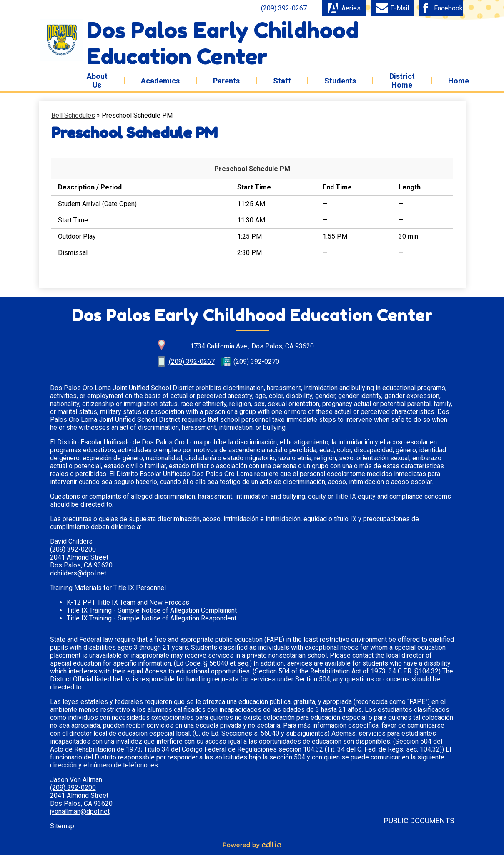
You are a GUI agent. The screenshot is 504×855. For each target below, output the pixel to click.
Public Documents (419, 821)
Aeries (344, 8)
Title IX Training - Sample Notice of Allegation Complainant (152, 610)
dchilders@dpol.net (78, 573)
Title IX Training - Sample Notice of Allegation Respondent (152, 618)
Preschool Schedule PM (252, 169)
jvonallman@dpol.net (80, 811)
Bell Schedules (73, 115)
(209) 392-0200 (73, 549)
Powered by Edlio (252, 845)
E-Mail (392, 8)
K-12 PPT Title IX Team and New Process (128, 602)
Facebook (441, 8)
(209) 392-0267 (284, 8)
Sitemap (62, 826)
